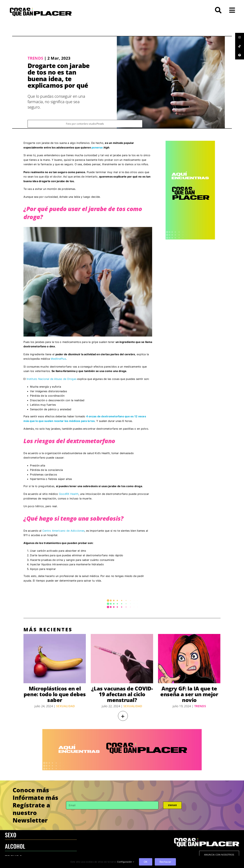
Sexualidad (65, 706)
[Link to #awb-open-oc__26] (232, 10)
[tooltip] (240, 37)
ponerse (97, 147)
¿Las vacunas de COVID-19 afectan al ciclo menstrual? (122, 694)
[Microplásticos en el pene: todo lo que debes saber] (55, 659)
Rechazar (165, 862)
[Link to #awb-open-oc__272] (218, 10)
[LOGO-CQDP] (41, 9)
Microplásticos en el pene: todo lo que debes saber (55, 694)
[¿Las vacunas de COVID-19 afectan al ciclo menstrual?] (122, 659)
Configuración (126, 862)
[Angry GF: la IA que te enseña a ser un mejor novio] (189, 659)
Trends (35, 58)
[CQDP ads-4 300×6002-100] (190, 142)
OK (146, 862)
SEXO (11, 835)
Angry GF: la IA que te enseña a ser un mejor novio (189, 694)
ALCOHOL (15, 846)
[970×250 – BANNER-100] (122, 730)
